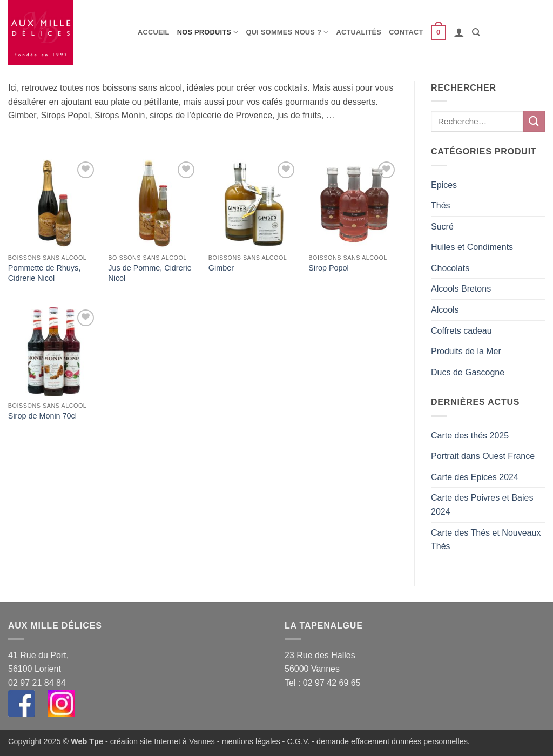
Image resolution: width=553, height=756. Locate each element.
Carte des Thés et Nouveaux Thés (486, 540)
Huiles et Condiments (472, 247)
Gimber (221, 268)
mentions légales (251, 741)
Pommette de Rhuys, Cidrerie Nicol (44, 273)
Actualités (359, 32)
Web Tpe (87, 741)
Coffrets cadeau (461, 331)
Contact (406, 32)
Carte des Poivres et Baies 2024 (482, 505)
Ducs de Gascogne (468, 372)
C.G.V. (298, 741)
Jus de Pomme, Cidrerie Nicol (150, 273)
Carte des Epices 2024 (475, 477)
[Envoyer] (534, 121)
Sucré (442, 227)
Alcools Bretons (461, 289)
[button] (439, 32)
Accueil (154, 32)
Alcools (445, 310)
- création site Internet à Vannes (159, 741)
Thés (441, 205)
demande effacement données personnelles (392, 741)
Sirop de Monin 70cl (42, 416)
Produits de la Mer (466, 351)
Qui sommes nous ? (288, 32)
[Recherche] (476, 32)
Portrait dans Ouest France (483, 456)
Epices (444, 185)
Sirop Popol (328, 268)
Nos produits (208, 32)
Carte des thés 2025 (470, 436)
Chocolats (450, 268)
